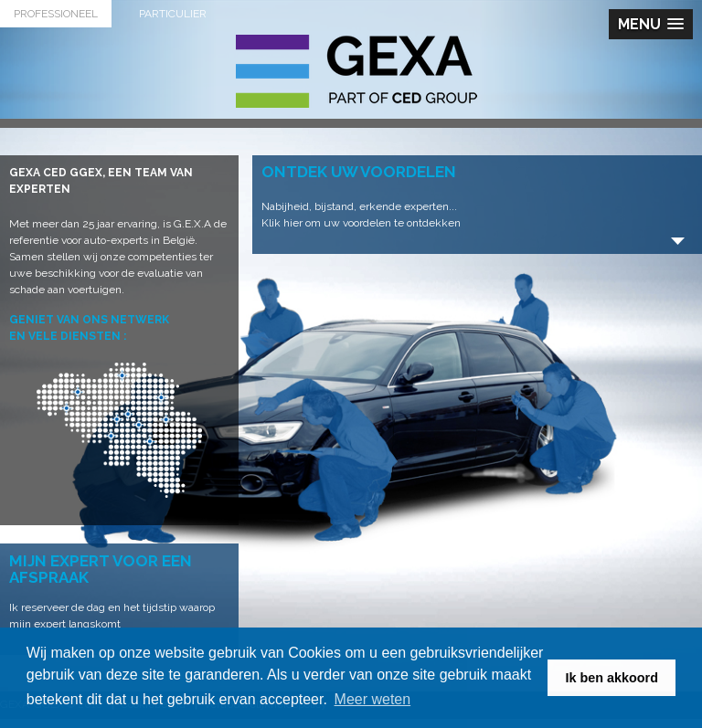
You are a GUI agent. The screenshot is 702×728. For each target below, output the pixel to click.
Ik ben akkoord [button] (612, 678)
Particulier (173, 14)
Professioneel (56, 14)
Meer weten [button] (373, 699)
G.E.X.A (356, 71)
